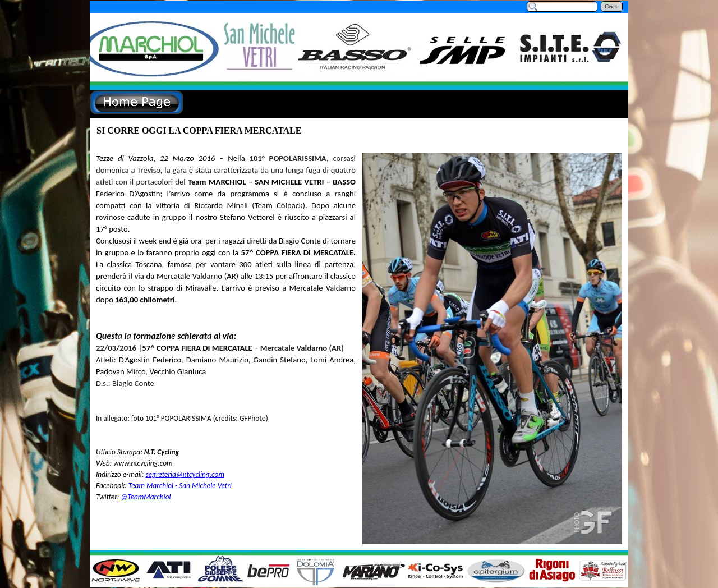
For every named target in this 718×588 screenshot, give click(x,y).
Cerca (612, 6)
